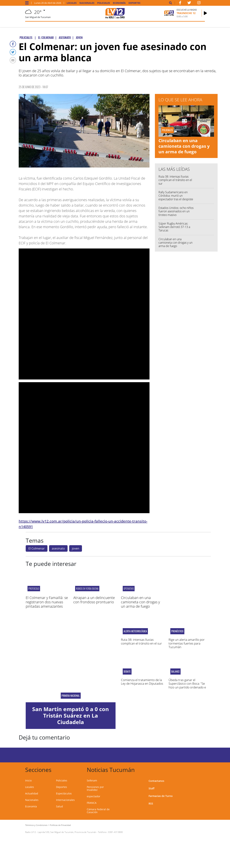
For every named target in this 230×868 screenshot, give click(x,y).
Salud (59, 806)
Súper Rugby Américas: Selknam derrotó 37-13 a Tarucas (174, 227)
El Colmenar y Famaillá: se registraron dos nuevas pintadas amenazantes (47, 602)
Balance (175, 672)
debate (127, 672)
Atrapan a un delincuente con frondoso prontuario (94, 600)
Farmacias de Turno (161, 796)
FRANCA (92, 803)
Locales (72, 3)
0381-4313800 (115, 832)
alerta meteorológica (135, 631)
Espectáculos (64, 793)
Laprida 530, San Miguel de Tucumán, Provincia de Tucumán (67, 832)
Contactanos (156, 781)
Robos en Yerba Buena (87, 588)
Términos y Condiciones (36, 825)
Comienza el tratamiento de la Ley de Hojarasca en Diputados (142, 682)
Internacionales (65, 800)
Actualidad (32, 793)
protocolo (34, 588)
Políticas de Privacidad (60, 825)
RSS (151, 803)
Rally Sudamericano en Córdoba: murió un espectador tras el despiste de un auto (176, 197)
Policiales (104, 3)
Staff (151, 788)
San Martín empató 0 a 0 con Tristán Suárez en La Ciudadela (71, 716)
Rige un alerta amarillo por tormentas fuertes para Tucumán (187, 643)
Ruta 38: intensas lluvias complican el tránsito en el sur (175, 180)
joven (76, 548)
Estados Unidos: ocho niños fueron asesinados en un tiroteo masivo (176, 211)
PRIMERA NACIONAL (71, 696)
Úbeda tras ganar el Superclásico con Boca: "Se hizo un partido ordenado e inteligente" (187, 685)
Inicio (28, 780)
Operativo (129, 588)
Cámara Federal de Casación (98, 811)
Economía (119, 3)
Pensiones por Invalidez (95, 788)
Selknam (92, 780)
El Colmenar (37, 548)
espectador (94, 796)
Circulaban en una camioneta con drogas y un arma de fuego (184, 146)
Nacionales (87, 3)
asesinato (58, 548)
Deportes (134, 3)
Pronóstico (177, 631)
